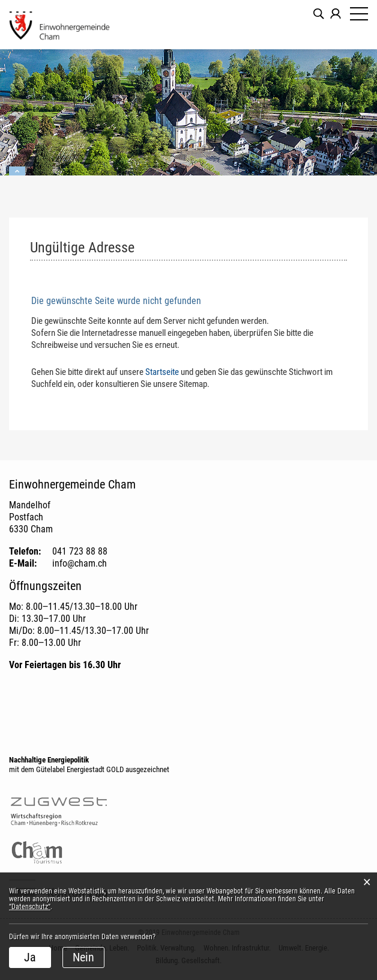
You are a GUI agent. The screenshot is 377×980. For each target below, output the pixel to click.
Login (336, 14)
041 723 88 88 (80, 551)
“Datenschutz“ (30, 907)
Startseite (162, 372)
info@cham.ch (80, 563)
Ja (30, 957)
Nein (83, 957)
